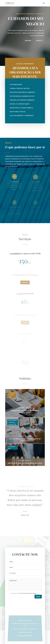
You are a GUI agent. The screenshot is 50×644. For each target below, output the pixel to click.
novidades (11, 395)
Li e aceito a (22, 596)
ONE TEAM (21, 408)
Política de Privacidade (28, 596)
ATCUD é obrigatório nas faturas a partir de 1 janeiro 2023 (25, 440)
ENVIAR (38, 599)
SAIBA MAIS (28, 41)
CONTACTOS (39, 41)
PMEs (10, 397)
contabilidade (12, 393)
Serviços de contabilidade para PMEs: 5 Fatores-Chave (25, 411)
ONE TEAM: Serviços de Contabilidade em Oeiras (25, 463)
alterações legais (12, 420)
